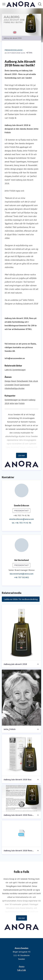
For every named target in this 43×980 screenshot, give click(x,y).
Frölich (21, 403)
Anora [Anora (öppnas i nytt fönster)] (22, 966)
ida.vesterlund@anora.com (22, 574)
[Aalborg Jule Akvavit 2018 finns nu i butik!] (21, 798)
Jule (16, 403)
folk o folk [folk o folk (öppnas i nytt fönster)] (22, 970)
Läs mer (21, 455)
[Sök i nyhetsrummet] (40, 4)
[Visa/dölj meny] (4, 4)
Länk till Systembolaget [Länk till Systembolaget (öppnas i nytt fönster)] (15, 370)
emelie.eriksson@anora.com (22, 519)
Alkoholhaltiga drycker (15, 388)
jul (19, 400)
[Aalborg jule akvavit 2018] (21, 633)
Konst (14, 381)
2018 (7, 403)
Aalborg (32, 400)
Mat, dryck (33, 381)
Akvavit (24, 400)
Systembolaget (11, 400)
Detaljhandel (22, 381)
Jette (12, 403)
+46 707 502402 (21, 577)
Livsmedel (9, 385)
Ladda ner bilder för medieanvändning (21, 599)
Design (8, 381)
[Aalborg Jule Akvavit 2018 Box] (21, 755)
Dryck (17, 385)
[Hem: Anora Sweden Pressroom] (21, 4)
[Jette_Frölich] (21, 698)
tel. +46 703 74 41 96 (21, 523)
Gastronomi (25, 385)
